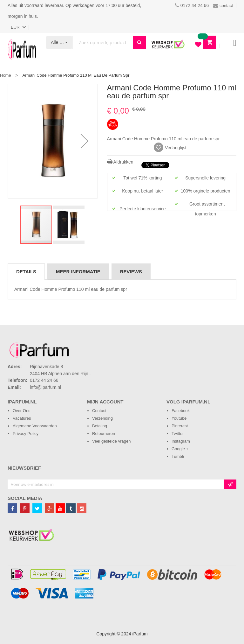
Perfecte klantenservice (143, 209)
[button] (85, 141)
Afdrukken (120, 162)
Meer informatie (78, 272)
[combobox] (103, 42)
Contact (99, 411)
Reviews (131, 272)
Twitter (178, 434)
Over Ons (22, 411)
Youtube (179, 418)
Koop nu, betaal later (142, 191)
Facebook (181, 411)
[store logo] (22, 49)
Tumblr (178, 456)
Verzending (102, 418)
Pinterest (180, 426)
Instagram (181, 441)
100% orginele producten (206, 191)
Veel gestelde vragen (111, 441)
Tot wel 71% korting (142, 178)
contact (223, 6)
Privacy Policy (26, 434)
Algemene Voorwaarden (35, 426)
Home (6, 75)
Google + (180, 449)
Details (26, 272)
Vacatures (22, 418)
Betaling (100, 426)
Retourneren (104, 434)
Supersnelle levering (205, 178)
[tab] (26, 271)
